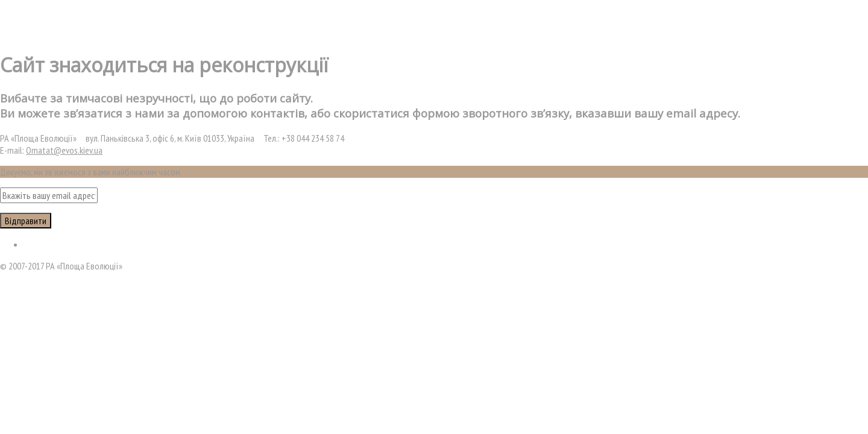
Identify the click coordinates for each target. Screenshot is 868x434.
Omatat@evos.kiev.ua (64, 150)
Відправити (26, 221)
